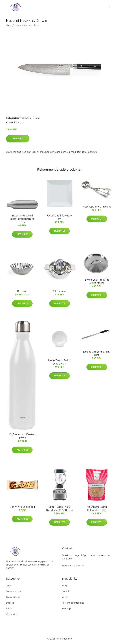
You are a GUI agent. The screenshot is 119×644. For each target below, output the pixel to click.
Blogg (65, 586)
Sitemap (66, 608)
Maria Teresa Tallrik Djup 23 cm (59, 362)
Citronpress (59, 291)
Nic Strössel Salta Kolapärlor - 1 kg (97, 508)
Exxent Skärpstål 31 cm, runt (97, 353)
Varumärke (25, 118)
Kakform (22, 291)
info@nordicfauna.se (73, 566)
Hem (9, 25)
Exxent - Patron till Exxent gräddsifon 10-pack (22, 219)
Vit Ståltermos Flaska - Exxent (22, 436)
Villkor (65, 597)
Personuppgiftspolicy (73, 603)
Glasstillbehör (13, 597)
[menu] (110, 7)
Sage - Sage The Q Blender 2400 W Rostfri (60, 508)
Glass (9, 586)
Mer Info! (18, 139)
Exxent (36, 118)
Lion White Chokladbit (22, 507)
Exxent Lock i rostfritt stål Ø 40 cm (97, 281)
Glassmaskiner (14, 591)
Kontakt (66, 591)
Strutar (10, 608)
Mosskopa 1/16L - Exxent (97, 207)
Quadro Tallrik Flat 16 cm (59, 217)
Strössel (10, 603)
